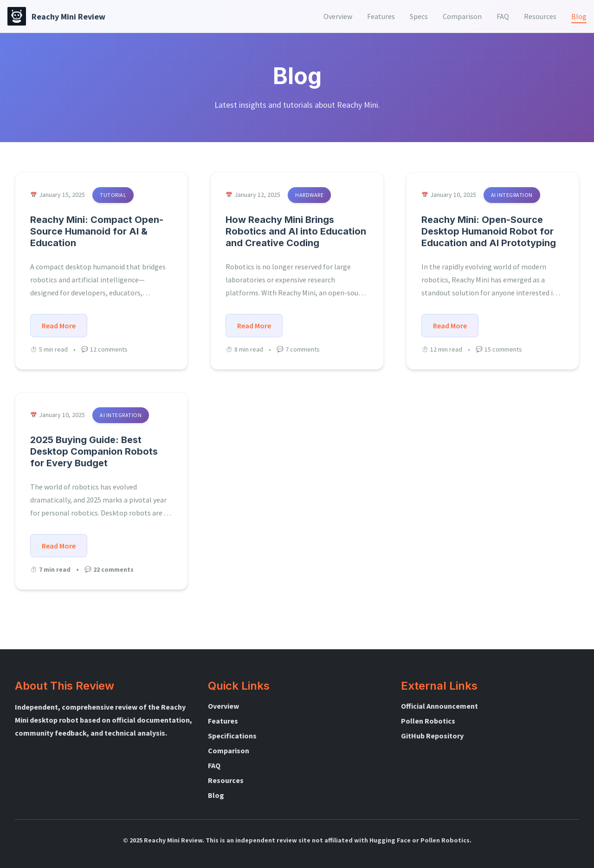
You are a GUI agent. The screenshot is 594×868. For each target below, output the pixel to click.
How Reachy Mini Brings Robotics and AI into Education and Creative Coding (296, 231)
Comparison (229, 751)
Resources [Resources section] (540, 16)
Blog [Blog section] (579, 16)
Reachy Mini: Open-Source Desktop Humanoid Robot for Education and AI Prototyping (489, 231)
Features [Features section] (381, 16)
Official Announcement (439, 706)
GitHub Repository (432, 736)
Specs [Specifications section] (419, 16)
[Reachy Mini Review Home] (56, 16)
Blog (216, 795)
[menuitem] (338, 16)
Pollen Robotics (428, 721)
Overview (223, 706)
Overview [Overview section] (338, 16)
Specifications (232, 736)
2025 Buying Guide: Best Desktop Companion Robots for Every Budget (94, 451)
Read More (59, 326)
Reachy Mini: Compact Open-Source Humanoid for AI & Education (97, 231)
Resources (226, 780)
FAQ (214, 765)
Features (223, 721)
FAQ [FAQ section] (503, 16)
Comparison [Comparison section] (462, 16)
